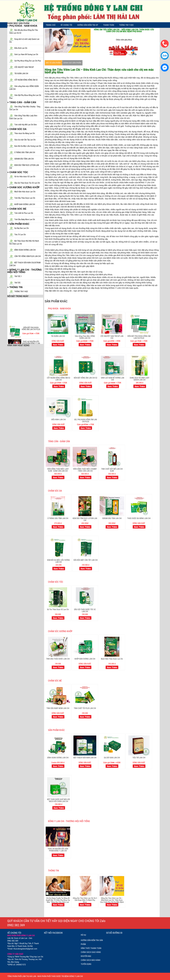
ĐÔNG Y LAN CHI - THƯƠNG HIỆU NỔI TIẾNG (69, 821)
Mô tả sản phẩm (53, 63)
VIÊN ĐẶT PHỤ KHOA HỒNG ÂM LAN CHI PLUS (31, 335)
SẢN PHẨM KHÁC (56, 730)
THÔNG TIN (54, 871)
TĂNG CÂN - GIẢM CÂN (59, 441)
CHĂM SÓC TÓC (56, 582)
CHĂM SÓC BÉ (55, 681)
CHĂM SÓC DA (55, 491)
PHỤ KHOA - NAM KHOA (59, 309)
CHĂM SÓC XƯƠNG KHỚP (60, 631)
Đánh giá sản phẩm (72, 63)
